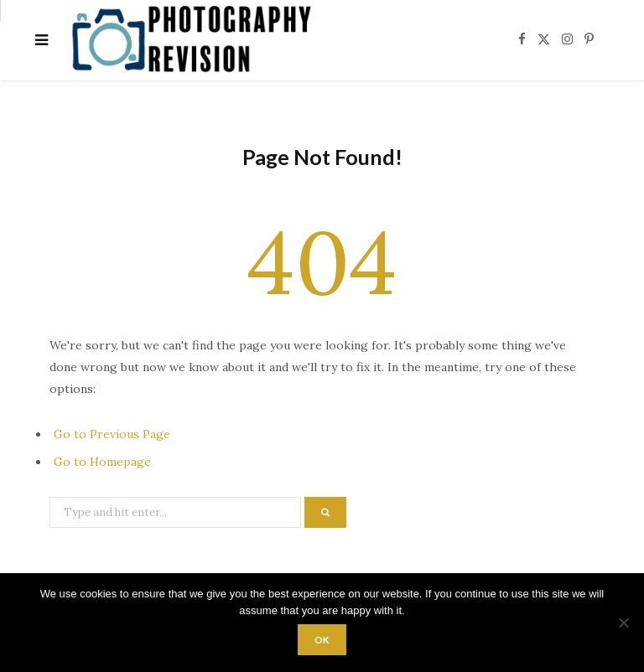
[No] (623, 623)
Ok (322, 640)
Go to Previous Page (112, 434)
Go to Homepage (102, 462)
